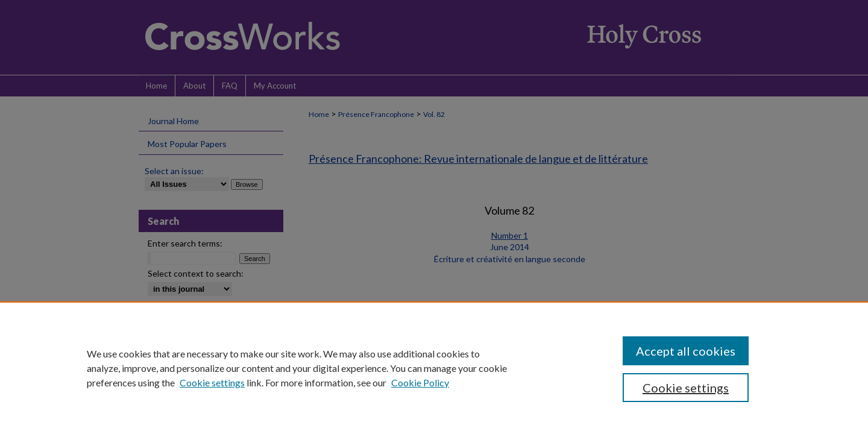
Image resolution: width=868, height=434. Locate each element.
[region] (434, 368)
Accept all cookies (686, 351)
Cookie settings (212, 382)
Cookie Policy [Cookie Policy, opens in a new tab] (420, 382)
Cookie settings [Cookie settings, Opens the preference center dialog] (686, 388)
